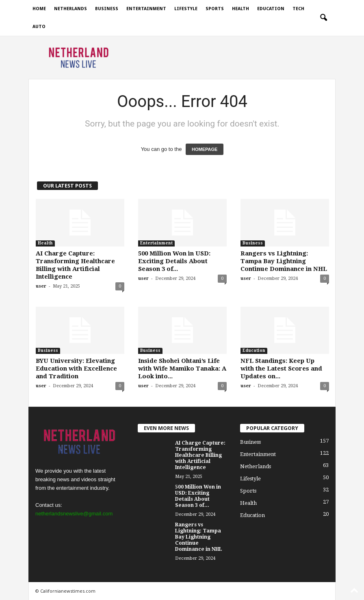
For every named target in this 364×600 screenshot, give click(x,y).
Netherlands (70, 9)
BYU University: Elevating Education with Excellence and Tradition (76, 369)
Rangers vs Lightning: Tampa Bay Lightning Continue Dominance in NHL (284, 261)
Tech (298, 9)
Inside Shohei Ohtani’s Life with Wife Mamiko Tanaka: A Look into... (182, 369)
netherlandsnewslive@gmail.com (74, 514)
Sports (215, 9)
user (41, 286)
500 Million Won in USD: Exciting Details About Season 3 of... (174, 261)
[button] (323, 18)
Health (240, 9)
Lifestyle (186, 9)
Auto (39, 27)
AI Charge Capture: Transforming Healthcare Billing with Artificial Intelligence (75, 265)
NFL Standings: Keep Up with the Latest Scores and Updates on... (281, 369)
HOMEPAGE (205, 149)
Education (271, 9)
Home (39, 9)
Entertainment (146, 9)
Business (107, 9)
